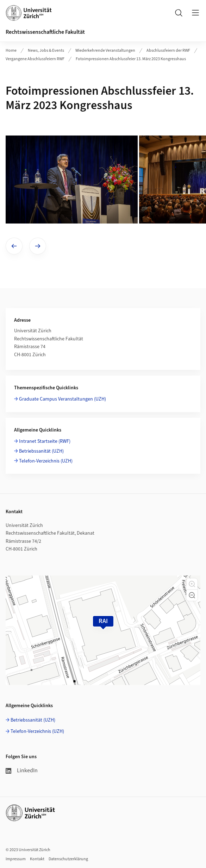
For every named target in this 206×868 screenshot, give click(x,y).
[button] (192, 584)
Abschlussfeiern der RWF (168, 51)
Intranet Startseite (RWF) (45, 441)
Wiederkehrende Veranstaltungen (105, 51)
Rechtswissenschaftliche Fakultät (45, 32)
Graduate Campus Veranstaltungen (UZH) (63, 399)
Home (11, 51)
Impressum (16, 859)
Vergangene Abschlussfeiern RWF (35, 59)
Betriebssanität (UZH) (41, 451)
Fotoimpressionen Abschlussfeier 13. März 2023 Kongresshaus (131, 59)
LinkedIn (22, 770)
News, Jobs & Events (46, 51)
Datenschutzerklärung (68, 859)
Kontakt (37, 859)
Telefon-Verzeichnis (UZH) (46, 461)
